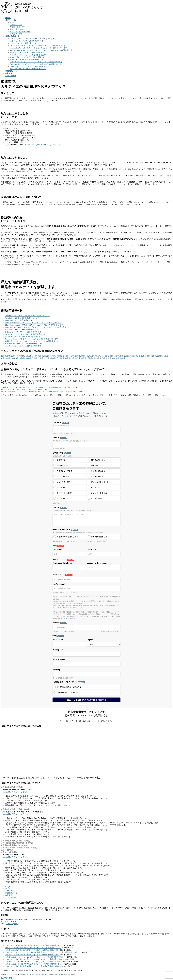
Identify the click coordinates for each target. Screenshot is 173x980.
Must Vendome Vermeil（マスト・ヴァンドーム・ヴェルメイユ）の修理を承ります (42, 50)
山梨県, (117, 356)
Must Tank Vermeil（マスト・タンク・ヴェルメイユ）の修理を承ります (38, 46)
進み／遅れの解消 (17, 29)
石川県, (104, 356)
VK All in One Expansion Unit (47, 974)
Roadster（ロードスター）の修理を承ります (27, 53)
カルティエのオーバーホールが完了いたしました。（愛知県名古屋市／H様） (36, 962)
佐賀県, (84, 358)
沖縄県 (123, 358)
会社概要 (9, 895)
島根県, (28, 358)
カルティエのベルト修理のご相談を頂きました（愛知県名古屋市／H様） (34, 964)
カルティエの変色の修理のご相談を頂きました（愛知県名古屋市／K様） (34, 945)
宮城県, (22, 356)
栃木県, (53, 356)
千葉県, (72, 356)
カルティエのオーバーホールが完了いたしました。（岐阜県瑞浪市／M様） (35, 957)
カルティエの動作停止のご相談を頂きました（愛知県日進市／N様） (32, 950)
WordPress (14, 974)
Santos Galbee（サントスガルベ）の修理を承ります (30, 57)
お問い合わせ (11, 898)
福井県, (111, 356)
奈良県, (8, 358)
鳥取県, (22, 358)
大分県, (103, 358)
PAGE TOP (8, 978)
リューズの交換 (16, 25)
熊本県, (96, 358)
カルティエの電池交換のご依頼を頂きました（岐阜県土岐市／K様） (32, 955)
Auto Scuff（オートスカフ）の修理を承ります (28, 69)
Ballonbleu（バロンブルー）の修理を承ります (28, 55)
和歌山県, (15, 358)
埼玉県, (66, 356)
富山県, (98, 356)
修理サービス (11, 888)
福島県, (41, 356)
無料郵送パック (11, 893)
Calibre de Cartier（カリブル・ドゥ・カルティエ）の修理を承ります (36, 64)
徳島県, (53, 358)
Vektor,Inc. (64, 974)
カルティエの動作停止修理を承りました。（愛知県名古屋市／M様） (33, 966)
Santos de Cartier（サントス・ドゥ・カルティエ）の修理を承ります (36, 62)
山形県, (35, 356)
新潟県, (92, 356)
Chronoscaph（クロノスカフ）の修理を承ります (28, 66)
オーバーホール (16, 22)
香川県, (59, 358)
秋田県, (28, 356)
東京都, (78, 356)
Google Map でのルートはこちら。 (16, 792)
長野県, (123, 356)
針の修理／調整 (16, 34)
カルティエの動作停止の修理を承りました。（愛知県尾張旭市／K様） (33, 948)
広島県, (41, 358)
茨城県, (47, 356)
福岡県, (78, 358)
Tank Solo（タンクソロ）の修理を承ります (27, 41)
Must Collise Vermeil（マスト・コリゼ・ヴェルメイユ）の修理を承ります (38, 48)
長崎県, (90, 358)
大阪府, (166, 356)
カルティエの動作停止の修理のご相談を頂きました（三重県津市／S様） (34, 959)
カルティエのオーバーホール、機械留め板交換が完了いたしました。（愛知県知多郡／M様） (42, 952)
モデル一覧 (10, 891)
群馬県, (59, 356)
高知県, (72, 358)
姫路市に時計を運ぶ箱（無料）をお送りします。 (44, 145)
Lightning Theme (27, 974)
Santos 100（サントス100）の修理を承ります (27, 59)
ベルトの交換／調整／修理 (20, 32)
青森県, (10, 356)
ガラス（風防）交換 (18, 27)
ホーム (8, 886)
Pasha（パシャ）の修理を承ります (23, 43)
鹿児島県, (116, 358)
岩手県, (16, 356)
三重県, (148, 356)
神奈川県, (85, 356)
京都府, (160, 356)
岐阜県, (129, 356)
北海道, (4, 356)
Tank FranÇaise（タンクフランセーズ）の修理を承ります (32, 39)
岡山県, (35, 358)
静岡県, (135, 356)
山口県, (47, 358)
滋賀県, (154, 356)
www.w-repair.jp (12, 924)
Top (2, 978)
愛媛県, (66, 358)
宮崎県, (109, 358)
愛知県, (141, 356)
